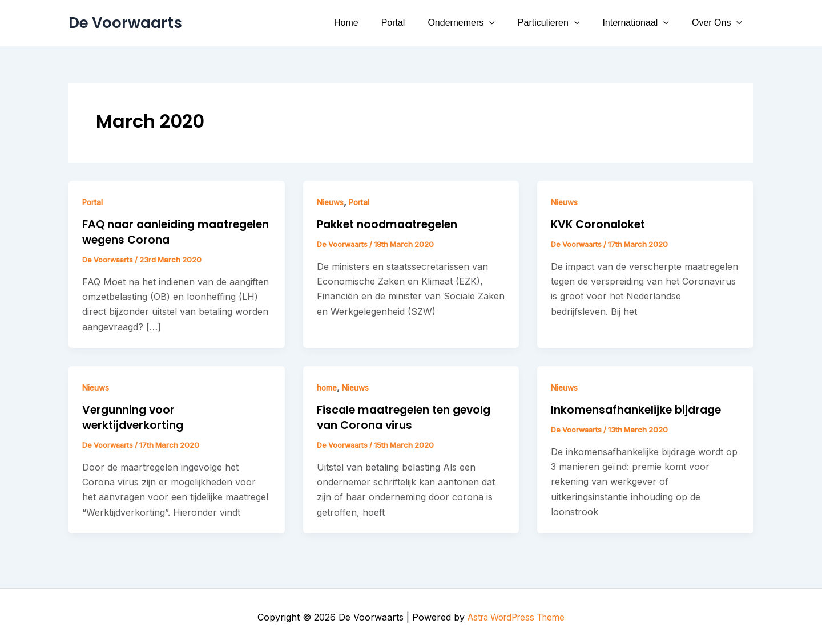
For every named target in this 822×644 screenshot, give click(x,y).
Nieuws (332, 202)
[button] (505, 23)
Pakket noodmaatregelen (392, 224)
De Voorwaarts (125, 23)
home (328, 386)
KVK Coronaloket (600, 224)
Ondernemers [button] (477, 23)
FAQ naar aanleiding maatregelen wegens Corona (169, 232)
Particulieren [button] (560, 23)
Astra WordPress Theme (516, 615)
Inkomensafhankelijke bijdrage (641, 408)
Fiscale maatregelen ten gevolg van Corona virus (410, 416)
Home (371, 23)
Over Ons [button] (719, 23)
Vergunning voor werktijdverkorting (136, 416)
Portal (414, 23)
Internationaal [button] (642, 23)
